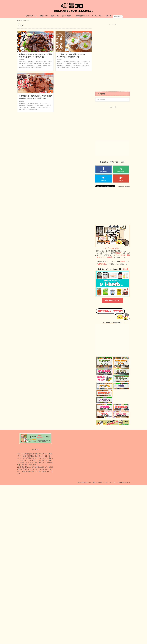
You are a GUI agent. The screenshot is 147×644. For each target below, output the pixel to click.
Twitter (103, 181)
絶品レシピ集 (55, 16)
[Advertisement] (112, 56)
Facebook (103, 172)
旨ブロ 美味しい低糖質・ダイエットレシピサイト (103, 482)
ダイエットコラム (97, 16)
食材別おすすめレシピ (82, 16)
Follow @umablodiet (123, 187)
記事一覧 (109, 16)
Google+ (121, 181)
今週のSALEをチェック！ (113, 300)
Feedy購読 (121, 172)
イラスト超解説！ (67, 16)
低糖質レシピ (43, 16)
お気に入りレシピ (31, 16)
